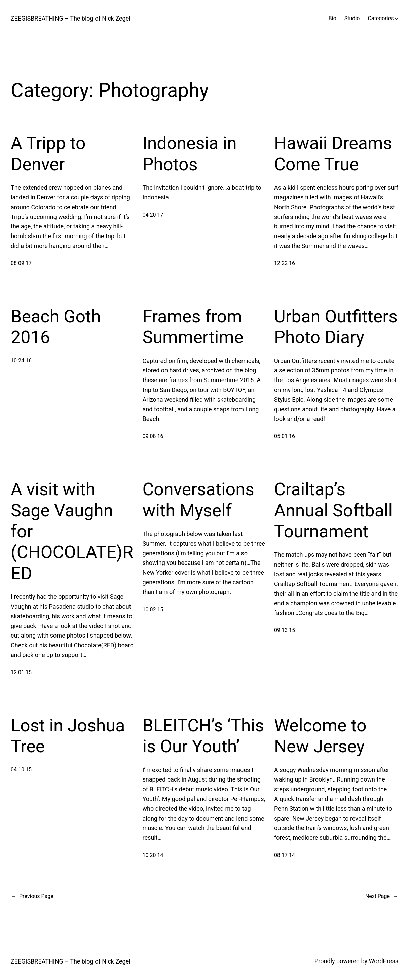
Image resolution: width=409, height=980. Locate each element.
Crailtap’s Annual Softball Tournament (333, 510)
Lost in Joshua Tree (68, 736)
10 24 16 (21, 360)
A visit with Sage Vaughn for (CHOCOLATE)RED (72, 531)
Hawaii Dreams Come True (333, 154)
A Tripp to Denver (48, 154)
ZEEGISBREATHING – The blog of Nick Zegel (71, 18)
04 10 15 (21, 770)
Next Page (382, 896)
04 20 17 (153, 215)
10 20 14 (153, 855)
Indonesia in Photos (190, 154)
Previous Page (32, 896)
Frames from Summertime (193, 327)
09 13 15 (285, 630)
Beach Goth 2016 (56, 327)
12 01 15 (21, 672)
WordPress (384, 961)
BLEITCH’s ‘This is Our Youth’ (203, 736)
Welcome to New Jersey (320, 736)
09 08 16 (153, 436)
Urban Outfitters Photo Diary (336, 327)
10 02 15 (153, 609)
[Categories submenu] (397, 19)
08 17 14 (285, 855)
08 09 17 (21, 263)
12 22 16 (285, 263)
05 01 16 (285, 436)
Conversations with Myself (198, 500)
